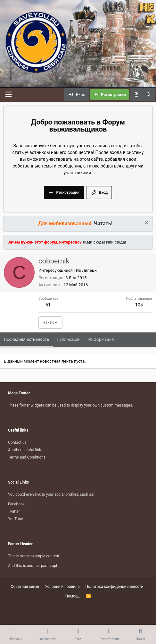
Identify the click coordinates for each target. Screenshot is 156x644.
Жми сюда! (93, 242)
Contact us (17, 442)
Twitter (14, 511)
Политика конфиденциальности (115, 587)
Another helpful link (25, 450)
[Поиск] (149, 95)
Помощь (73, 596)
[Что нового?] (136, 95)
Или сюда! (116, 242)
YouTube (16, 519)
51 (48, 305)
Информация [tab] (101, 339)
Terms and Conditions (27, 457)
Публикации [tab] (69, 339)
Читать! (103, 223)
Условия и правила (62, 587)
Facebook (16, 504)
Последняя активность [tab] (26, 339)
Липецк (89, 270)
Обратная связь (25, 587)
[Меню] (8, 94)
